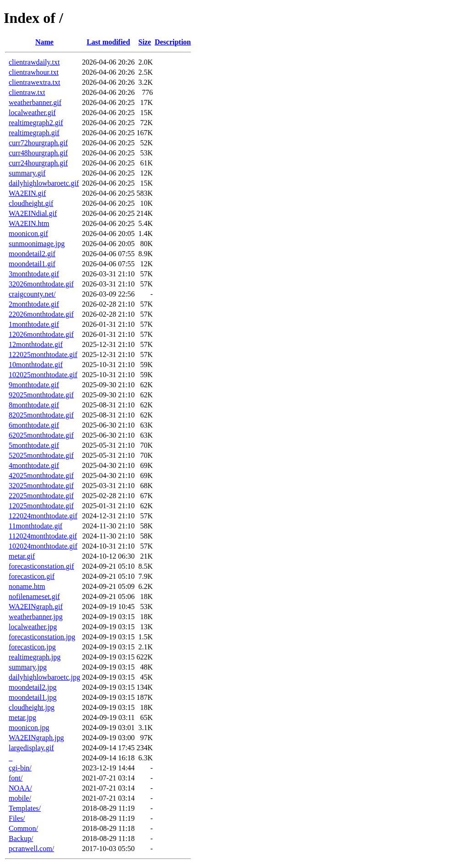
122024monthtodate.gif (43, 516)
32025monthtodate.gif (41, 486)
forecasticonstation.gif (41, 566)
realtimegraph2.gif (36, 123)
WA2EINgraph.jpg (36, 738)
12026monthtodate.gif (41, 334)
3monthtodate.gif (34, 274)
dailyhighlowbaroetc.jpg (44, 677)
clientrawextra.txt (34, 82)
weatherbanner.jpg (36, 617)
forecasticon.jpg (32, 647)
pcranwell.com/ (31, 849)
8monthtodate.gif (34, 405)
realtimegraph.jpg (35, 657)
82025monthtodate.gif (41, 415)
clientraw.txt (27, 92)
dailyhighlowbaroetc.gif (44, 183)
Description (173, 42)
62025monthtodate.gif (41, 435)
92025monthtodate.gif (41, 395)
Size (145, 42)
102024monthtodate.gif (43, 546)
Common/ (23, 828)
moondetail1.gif (32, 264)
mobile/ (20, 798)
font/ (16, 778)
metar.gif (22, 556)
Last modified (108, 42)
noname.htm (27, 586)
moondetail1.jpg (33, 697)
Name (44, 42)
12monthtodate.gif (36, 344)
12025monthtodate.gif (41, 506)
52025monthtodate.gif (41, 455)
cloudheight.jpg (32, 707)
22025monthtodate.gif (41, 496)
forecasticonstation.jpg (42, 637)
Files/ (17, 818)
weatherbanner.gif (35, 102)
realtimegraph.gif (34, 133)
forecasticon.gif (32, 576)
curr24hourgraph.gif (38, 163)
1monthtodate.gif (34, 324)
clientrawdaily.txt (34, 62)
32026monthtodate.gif (41, 284)
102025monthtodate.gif (43, 375)
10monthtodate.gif (36, 365)
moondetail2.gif (32, 254)
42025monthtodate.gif (41, 475)
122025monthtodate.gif (43, 354)
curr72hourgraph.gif (38, 143)
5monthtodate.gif (34, 445)
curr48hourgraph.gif (38, 153)
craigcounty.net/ (32, 294)
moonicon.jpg (29, 728)
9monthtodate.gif (34, 385)
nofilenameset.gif (34, 596)
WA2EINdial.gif (33, 213)
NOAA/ (20, 788)
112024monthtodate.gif (43, 536)
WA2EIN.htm (29, 223)
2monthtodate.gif (34, 304)
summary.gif (27, 173)
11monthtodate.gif (35, 526)
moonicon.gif (28, 233)
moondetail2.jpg (33, 687)
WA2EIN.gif (27, 193)
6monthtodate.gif (34, 425)
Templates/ (25, 808)
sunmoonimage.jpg (37, 244)
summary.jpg (28, 667)
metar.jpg (22, 717)
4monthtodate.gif (34, 465)
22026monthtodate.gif (41, 314)
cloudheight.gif (31, 203)
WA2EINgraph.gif (36, 607)
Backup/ (21, 838)
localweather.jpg (33, 627)
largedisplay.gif (31, 748)
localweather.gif (32, 113)
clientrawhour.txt (34, 72)
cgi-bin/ (20, 768)
